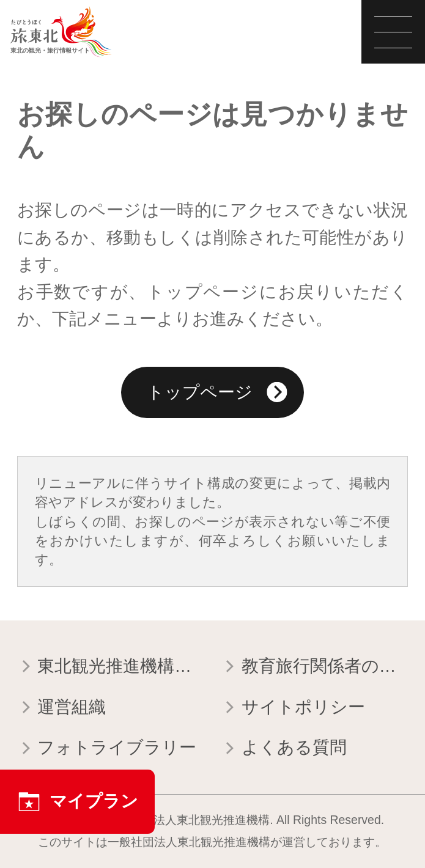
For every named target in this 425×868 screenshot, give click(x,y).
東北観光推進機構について (111, 668)
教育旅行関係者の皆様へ (314, 668)
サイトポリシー (293, 708)
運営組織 (61, 708)
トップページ (217, 394)
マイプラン (78, 802)
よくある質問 (283, 749)
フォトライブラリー (107, 749)
